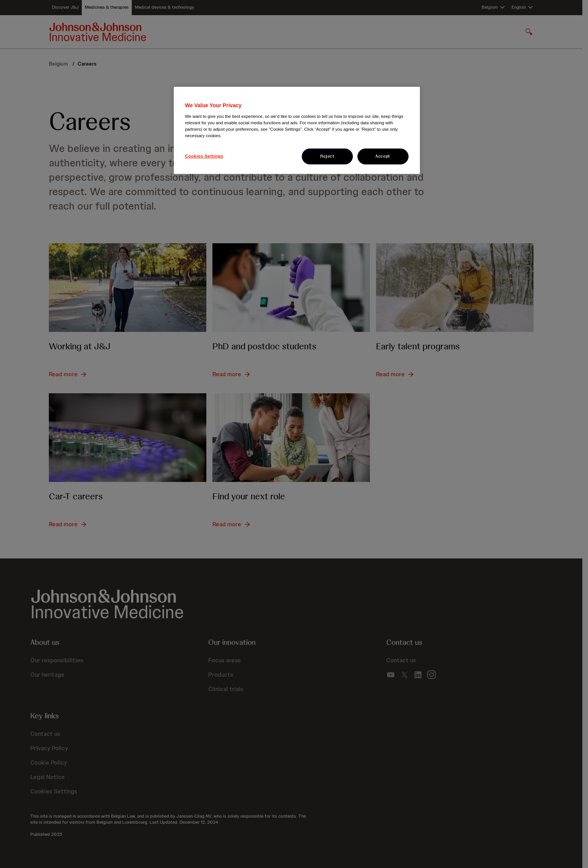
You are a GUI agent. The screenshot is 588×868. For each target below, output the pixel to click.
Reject (327, 156)
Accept (383, 156)
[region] (297, 130)
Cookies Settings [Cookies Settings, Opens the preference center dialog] (204, 156)
